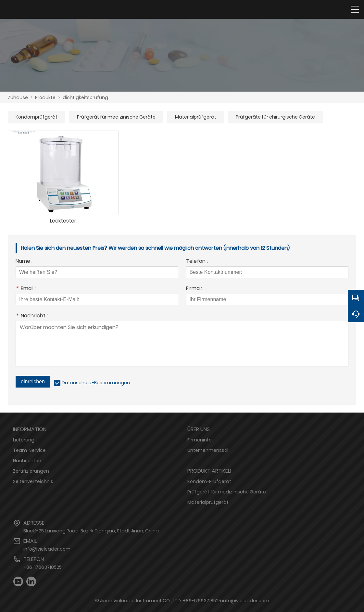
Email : (26, 289)
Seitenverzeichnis (33, 481)
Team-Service (29, 450)
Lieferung (24, 440)
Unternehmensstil (208, 450)
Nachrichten (27, 461)
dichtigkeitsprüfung (85, 97)
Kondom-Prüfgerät (209, 481)
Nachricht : (32, 316)
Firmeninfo (200, 440)
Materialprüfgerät (196, 117)
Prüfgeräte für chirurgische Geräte (275, 117)
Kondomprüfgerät (37, 117)
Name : (24, 262)
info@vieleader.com (47, 549)
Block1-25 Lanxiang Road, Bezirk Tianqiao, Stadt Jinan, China (91, 531)
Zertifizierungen (31, 471)
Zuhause (18, 97)
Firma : (194, 289)
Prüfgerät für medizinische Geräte (116, 117)
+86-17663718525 (43, 567)
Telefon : (197, 262)
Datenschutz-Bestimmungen (96, 383)
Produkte (45, 97)
